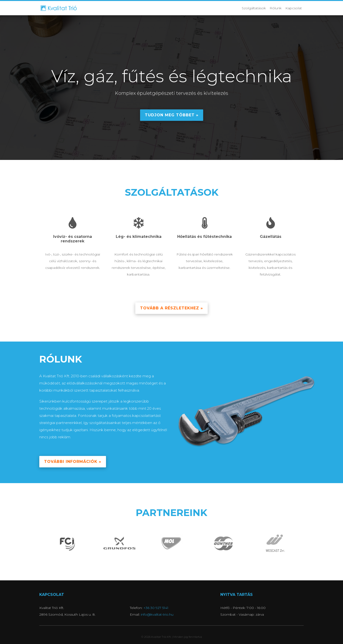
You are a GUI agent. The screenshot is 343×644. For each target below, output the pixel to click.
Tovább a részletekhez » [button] (171, 308)
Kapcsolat (294, 8)
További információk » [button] (73, 462)
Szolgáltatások (254, 8)
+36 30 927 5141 (156, 608)
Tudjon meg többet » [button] (172, 115)
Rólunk (276, 8)
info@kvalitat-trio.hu (157, 614)
